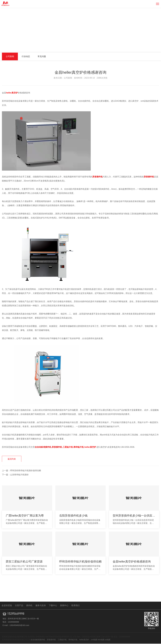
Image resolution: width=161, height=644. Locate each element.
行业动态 (26, 56)
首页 (135, 47)
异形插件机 (51, 640)
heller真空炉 (84, 640)
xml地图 (94, 640)
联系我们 (76, 606)
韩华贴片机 (73, 640)
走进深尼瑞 (7, 606)
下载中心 (53, 606)
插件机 (29, 606)
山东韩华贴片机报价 (19, 475)
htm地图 (101, 640)
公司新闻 (154, 47)
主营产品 (19, 606)
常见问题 (42, 56)
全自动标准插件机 (38, 640)
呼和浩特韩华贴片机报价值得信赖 (26, 471)
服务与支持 (41, 606)
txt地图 (108, 640)
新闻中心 (143, 47)
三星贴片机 (62, 640)
